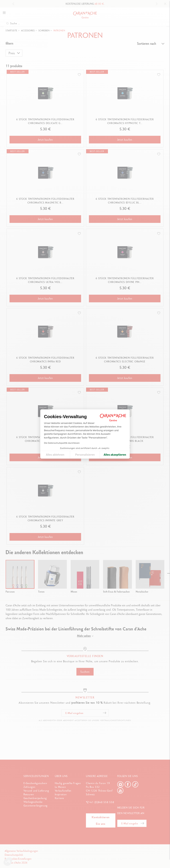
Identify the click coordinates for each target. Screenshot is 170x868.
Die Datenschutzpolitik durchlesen (62, 443)
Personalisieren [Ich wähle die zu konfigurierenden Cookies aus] (85, 455)
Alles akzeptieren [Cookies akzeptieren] (115, 455)
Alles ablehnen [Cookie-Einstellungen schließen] (55, 455)
